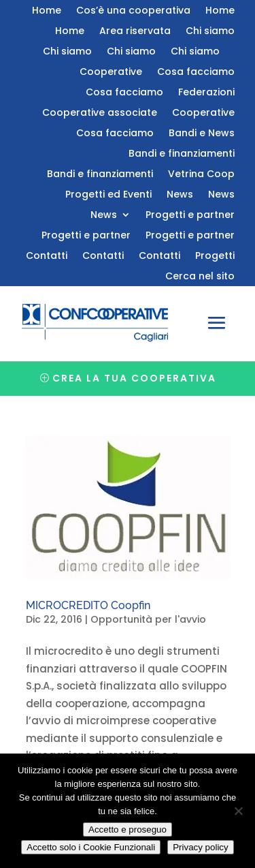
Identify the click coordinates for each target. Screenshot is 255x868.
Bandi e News (202, 134)
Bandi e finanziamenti (182, 154)
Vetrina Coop (201, 175)
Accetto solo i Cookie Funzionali (91, 847)
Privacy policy (200, 847)
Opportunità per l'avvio (148, 619)
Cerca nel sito (200, 277)
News (180, 195)
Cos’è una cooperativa (133, 11)
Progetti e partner (190, 216)
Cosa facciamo (196, 73)
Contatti (47, 257)
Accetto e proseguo (128, 830)
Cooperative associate (100, 113)
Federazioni (206, 93)
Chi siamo (210, 32)
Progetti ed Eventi (108, 195)
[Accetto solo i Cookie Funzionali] (238, 811)
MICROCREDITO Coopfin (88, 605)
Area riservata (135, 32)
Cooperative (111, 73)
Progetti (215, 257)
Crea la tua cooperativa (134, 378)
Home (47, 11)
